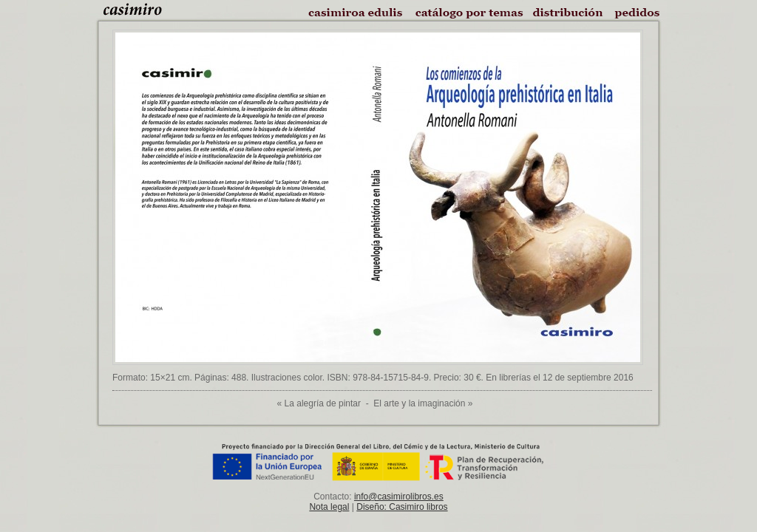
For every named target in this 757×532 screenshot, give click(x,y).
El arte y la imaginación (419, 403)
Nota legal (329, 507)
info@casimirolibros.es (399, 497)
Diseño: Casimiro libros (402, 507)
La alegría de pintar (323, 403)
